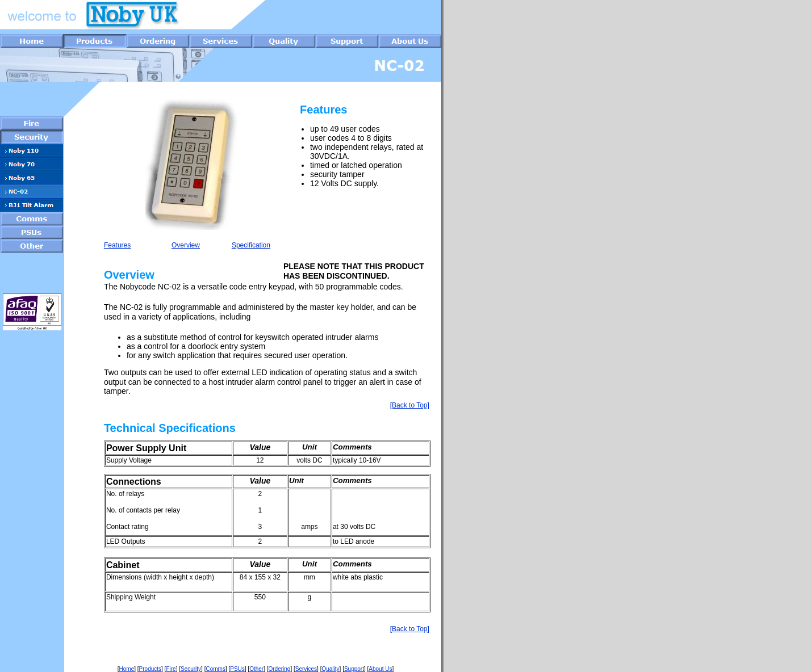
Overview (186, 245)
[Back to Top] (410, 405)
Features (117, 245)
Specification (251, 245)
